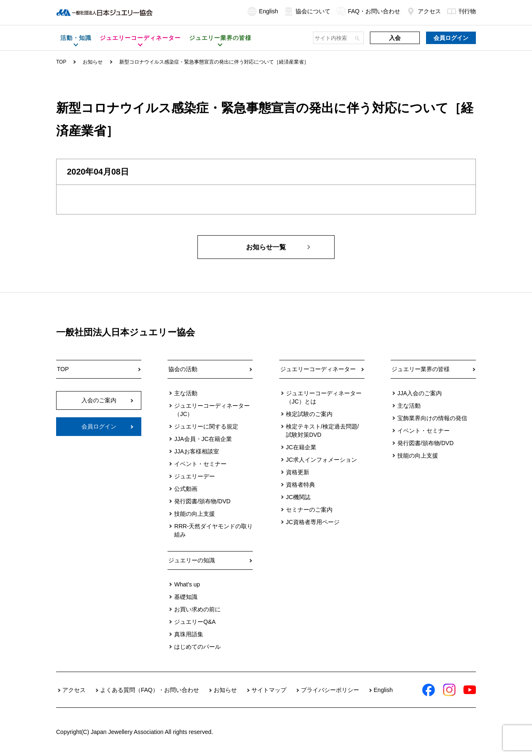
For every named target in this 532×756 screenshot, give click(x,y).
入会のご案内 (99, 400)
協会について (307, 11)
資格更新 (298, 472)
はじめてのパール (197, 647)
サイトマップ (269, 690)
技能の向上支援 (195, 514)
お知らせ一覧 (266, 247)
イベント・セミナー (200, 464)
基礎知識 (186, 597)
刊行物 (462, 11)
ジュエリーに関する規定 (206, 426)
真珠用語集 (189, 634)
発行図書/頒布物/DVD (202, 501)
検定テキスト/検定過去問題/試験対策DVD (323, 431)
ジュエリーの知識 (192, 560)
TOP (61, 62)
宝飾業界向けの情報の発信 (432, 418)
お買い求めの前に (197, 609)
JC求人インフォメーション (321, 460)
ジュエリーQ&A (195, 622)
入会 (395, 38)
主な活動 (186, 393)
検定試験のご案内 (309, 414)
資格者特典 (300, 485)
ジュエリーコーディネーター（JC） (212, 410)
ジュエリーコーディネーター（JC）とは (324, 397)
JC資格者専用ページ (313, 522)
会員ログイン (451, 38)
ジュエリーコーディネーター (318, 369)
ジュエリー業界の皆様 (421, 369)
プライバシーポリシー (330, 690)
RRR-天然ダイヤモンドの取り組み (213, 530)
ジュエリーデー (195, 476)
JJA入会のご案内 (420, 393)
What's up (187, 584)
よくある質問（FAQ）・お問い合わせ (150, 690)
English (263, 11)
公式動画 (186, 489)
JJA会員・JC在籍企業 (203, 439)
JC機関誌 (298, 497)
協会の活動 (183, 369)
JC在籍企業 (301, 447)
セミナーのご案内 (309, 510)
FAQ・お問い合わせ (368, 11)
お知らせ (93, 62)
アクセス (424, 11)
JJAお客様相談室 (196, 451)
